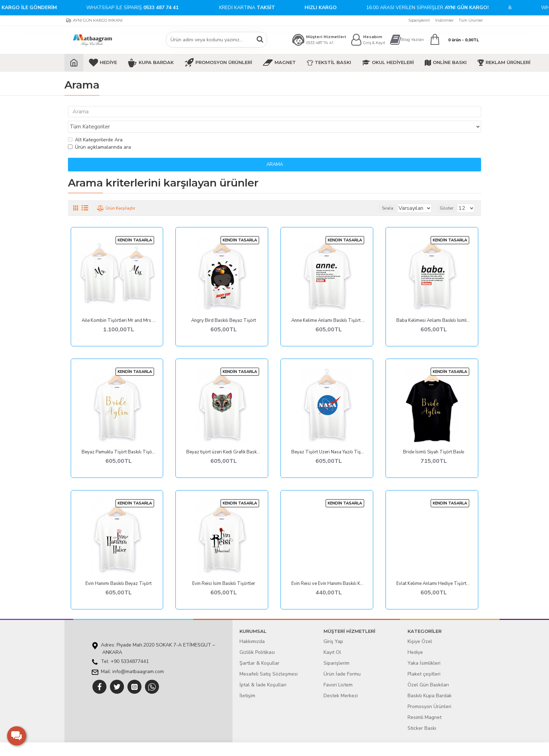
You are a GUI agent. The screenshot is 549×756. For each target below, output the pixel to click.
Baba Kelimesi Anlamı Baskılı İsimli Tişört (434, 307)
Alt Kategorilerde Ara (95, 126)
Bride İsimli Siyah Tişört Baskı (434, 439)
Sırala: (379, 195)
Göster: (450, 195)
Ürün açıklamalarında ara (99, 134)
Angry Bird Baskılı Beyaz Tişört (224, 307)
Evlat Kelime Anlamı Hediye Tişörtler (434, 570)
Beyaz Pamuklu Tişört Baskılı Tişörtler (119, 439)
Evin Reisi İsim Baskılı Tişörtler (224, 570)
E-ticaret (269, 747)
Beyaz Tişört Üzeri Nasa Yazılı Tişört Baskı (329, 439)
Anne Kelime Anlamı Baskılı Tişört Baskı (329, 307)
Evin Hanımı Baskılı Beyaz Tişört (119, 570)
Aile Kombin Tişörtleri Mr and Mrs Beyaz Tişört (119, 307)
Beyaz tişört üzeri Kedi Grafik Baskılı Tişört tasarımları (224, 439)
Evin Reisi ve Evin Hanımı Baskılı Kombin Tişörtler (329, 570)
